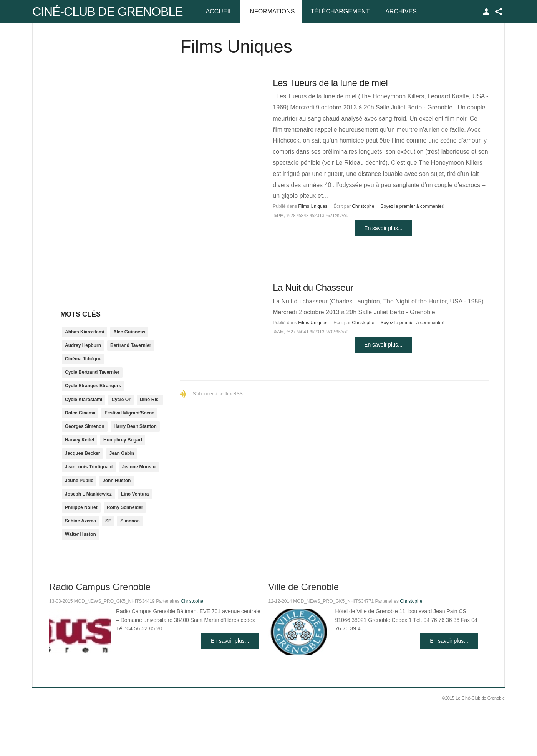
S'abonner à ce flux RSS (217, 394)
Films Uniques (313, 206)
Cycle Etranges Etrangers (93, 386)
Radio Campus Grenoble (100, 587)
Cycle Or (121, 400)
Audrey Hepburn (83, 345)
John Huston (117, 481)
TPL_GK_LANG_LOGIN (486, 12)
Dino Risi (150, 400)
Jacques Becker (82, 453)
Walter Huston (80, 534)
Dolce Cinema (80, 413)
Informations (271, 11)
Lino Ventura (135, 494)
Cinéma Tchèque (83, 359)
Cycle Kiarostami (84, 400)
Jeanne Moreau (139, 467)
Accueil (219, 11)
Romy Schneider (125, 507)
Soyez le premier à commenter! (412, 206)
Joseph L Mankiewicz (88, 494)
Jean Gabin (122, 453)
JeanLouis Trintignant (89, 467)
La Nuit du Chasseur (313, 288)
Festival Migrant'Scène (129, 413)
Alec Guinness (129, 332)
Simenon (130, 521)
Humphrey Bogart (123, 440)
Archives (401, 11)
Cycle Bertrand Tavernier (92, 372)
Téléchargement (340, 11)
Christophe (363, 206)
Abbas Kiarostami (85, 332)
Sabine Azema (80, 521)
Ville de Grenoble (303, 587)
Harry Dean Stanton (135, 426)
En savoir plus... (383, 228)
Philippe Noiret (81, 507)
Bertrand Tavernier (131, 345)
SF (108, 521)
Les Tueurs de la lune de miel (330, 83)
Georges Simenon (85, 426)
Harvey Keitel (80, 440)
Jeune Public (79, 481)
